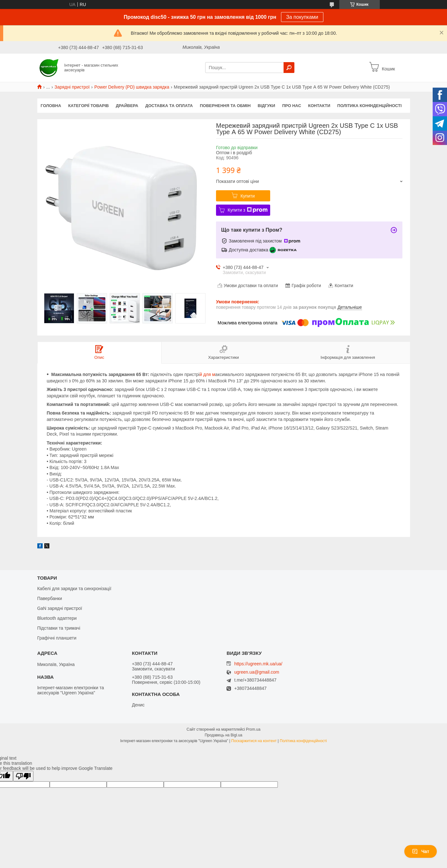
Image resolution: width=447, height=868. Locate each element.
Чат (421, 851)
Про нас (292, 106)
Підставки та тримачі (59, 628)
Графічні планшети (57, 638)
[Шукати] (289, 68)
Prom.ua (253, 729)
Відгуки (267, 106)
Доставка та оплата (169, 106)
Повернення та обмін (225, 106)
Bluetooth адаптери (57, 618)
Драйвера (127, 106)
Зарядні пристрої (72, 87)
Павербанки (50, 598)
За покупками (302, 17)
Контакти (319, 106)
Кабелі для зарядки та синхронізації (74, 589)
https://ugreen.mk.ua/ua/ (258, 664)
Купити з (248, 210)
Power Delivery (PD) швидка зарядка (132, 87)
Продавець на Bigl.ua (223, 735)
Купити (248, 196)
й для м (207, 374)
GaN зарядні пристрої (60, 608)
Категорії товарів (89, 106)
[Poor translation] (23, 776)
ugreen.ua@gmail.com (257, 672)
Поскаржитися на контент (254, 741)
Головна (51, 106)
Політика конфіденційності (370, 106)
